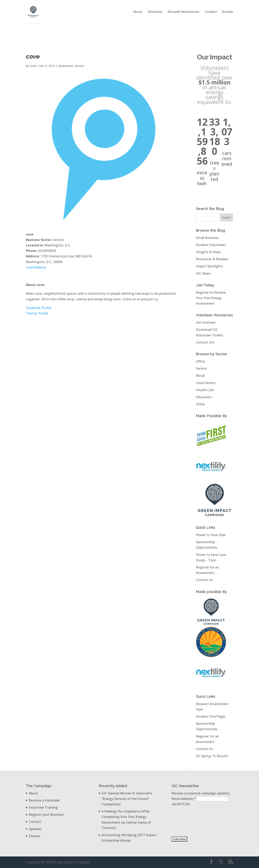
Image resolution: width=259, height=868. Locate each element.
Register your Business (46, 814)
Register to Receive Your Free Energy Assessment (211, 298)
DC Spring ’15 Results (212, 756)
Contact (211, 12)
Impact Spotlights (210, 266)
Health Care (205, 390)
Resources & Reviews (212, 259)
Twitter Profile (37, 313)
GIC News (203, 273)
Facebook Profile (39, 308)
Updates (35, 829)
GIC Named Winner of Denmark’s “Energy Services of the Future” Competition (127, 799)
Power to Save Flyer (211, 535)
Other (200, 404)
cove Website (36, 267)
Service (79, 66)
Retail (200, 376)
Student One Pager (211, 716)
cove (33, 66)
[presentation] (188, 822)
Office (200, 361)
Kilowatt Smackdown (184, 12)
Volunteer (155, 12)
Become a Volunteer (44, 800)
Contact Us (204, 580)
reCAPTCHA (181, 804)
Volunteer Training (43, 807)
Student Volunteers (211, 245)
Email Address (184, 799)
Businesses (66, 66)
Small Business (207, 238)
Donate (228, 12)
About (138, 12)
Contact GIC (205, 342)
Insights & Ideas (208, 252)
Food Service (206, 383)
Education (204, 397)
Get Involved (206, 322)
